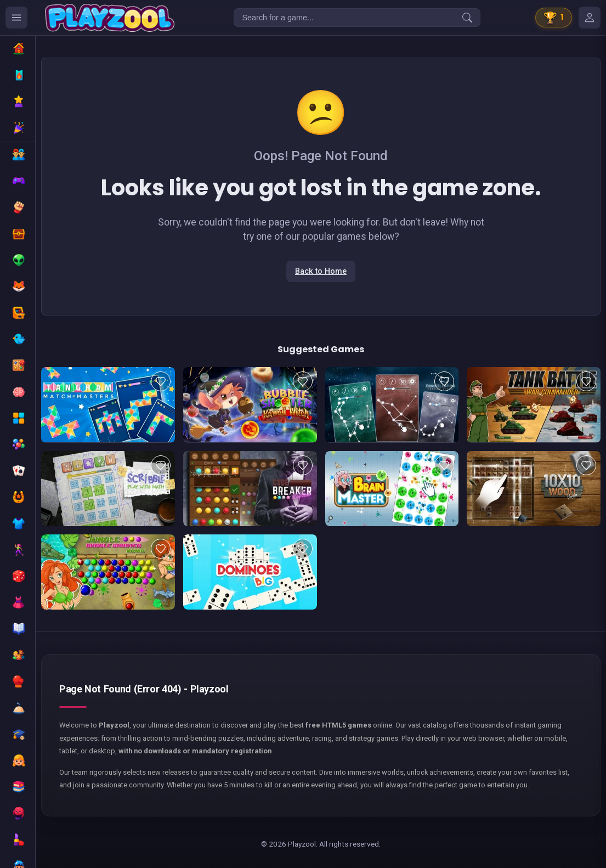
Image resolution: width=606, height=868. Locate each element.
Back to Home (321, 271)
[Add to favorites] (161, 381)
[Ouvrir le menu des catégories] (16, 18)
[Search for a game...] (357, 18)
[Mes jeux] (590, 18)
